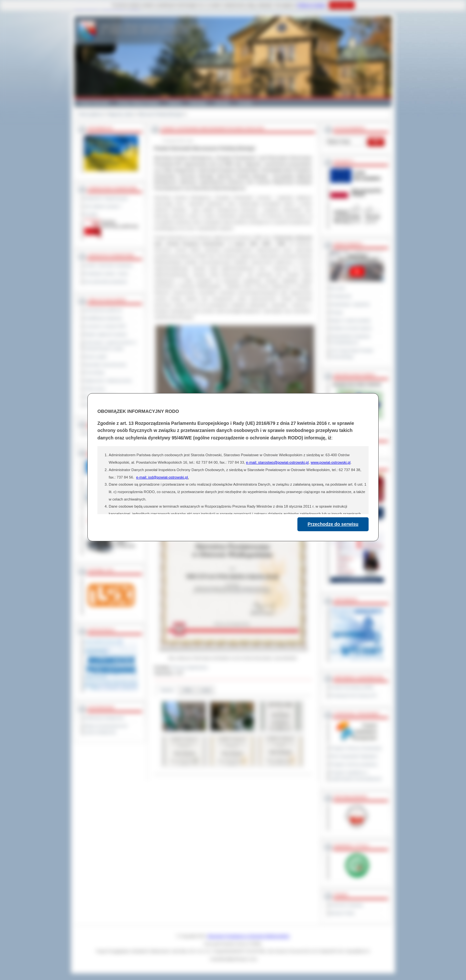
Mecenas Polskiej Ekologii (161, 114)
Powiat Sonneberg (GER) (352, 687)
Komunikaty (94, 372)
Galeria (174, 103)
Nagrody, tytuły (121, 114)
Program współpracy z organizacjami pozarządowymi (356, 775)
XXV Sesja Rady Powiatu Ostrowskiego (352, 354)
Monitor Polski (342, 913)
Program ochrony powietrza (354, 764)
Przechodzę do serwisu (333, 524)
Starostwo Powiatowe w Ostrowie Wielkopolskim (249, 936)
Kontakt (245, 103)
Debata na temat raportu (351, 328)
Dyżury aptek (96, 357)
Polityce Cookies (311, 5)
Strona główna (90, 114)
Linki (206, 690)
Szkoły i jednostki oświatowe (109, 265)
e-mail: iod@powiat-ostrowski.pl (162, 477)
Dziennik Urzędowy (347, 905)
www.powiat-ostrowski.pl (331, 462)
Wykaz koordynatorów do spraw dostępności (106, 729)
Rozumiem (342, 5)
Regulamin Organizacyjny (106, 198)
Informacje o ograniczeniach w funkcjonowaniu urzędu (110, 345)
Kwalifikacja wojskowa (103, 318)
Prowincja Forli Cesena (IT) (354, 695)
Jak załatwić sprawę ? (103, 206)
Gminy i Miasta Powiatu (138, 103)
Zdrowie (222, 103)
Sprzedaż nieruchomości (105, 365)
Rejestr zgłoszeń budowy (106, 334)
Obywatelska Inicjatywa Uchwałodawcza (350, 339)
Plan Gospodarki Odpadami (354, 756)
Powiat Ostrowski (94, 103)
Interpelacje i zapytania (350, 304)
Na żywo (338, 288)
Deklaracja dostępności (104, 718)
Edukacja (198, 103)
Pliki (188, 690)
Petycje (337, 312)
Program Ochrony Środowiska (356, 748)
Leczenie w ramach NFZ (105, 326)
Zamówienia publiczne (103, 310)
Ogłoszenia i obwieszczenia (108, 381)
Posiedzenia (341, 296)
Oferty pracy (95, 389)
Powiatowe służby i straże (106, 274)
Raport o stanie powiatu (350, 320)
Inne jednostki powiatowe (106, 282)
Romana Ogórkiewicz (190, 667)
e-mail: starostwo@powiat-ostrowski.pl (277, 462)
